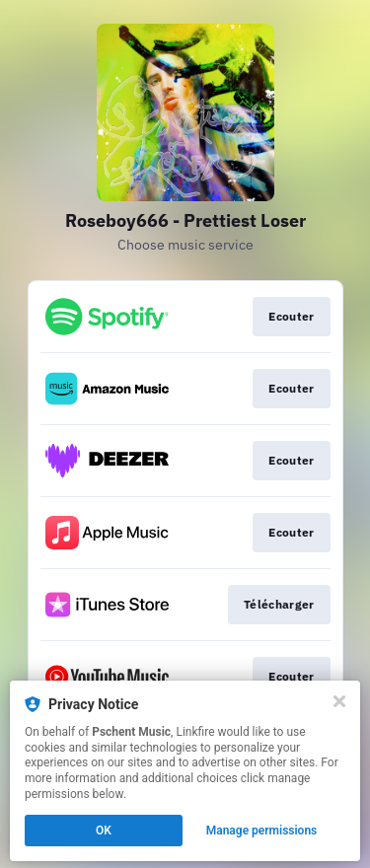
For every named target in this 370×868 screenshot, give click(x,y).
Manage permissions (262, 831)
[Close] (339, 701)
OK (104, 831)
